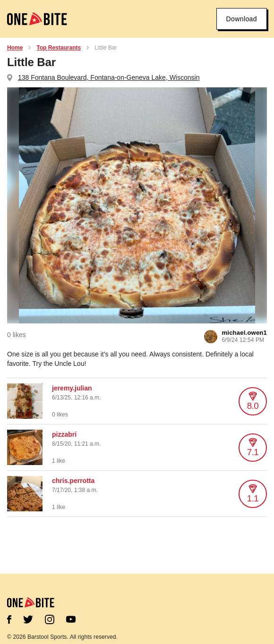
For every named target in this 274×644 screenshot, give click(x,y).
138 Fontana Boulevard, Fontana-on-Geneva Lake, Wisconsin (109, 77)
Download (242, 19)
